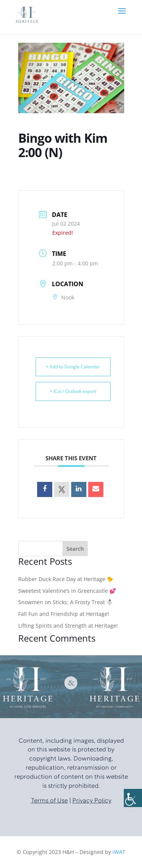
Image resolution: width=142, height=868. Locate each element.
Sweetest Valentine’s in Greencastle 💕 (67, 591)
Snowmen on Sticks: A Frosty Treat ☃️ (66, 602)
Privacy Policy (92, 801)
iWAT (119, 852)
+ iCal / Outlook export (73, 391)
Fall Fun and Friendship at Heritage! (64, 614)
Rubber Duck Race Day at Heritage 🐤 (66, 579)
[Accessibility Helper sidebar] (133, 798)
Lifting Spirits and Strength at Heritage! (68, 626)
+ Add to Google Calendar (73, 367)
